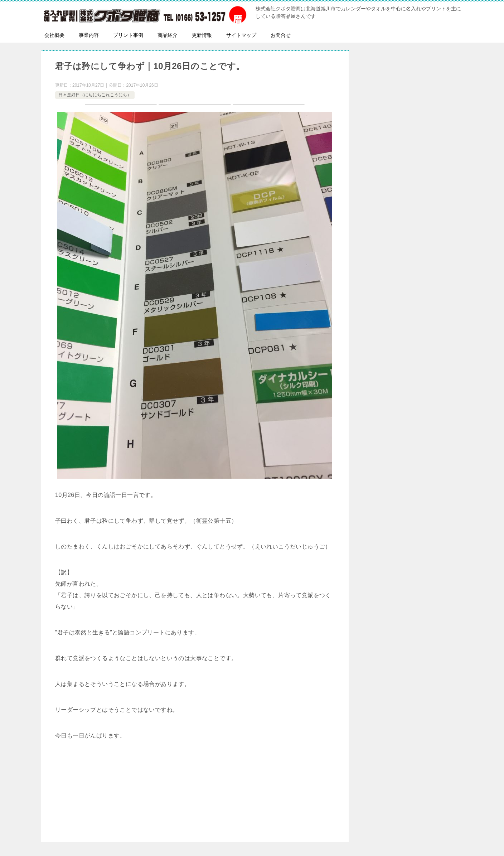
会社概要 (54, 35)
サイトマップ (241, 35)
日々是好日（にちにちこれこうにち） (95, 95)
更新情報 (202, 35)
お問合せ (281, 35)
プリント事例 (128, 35)
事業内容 (89, 35)
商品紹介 (168, 35)
